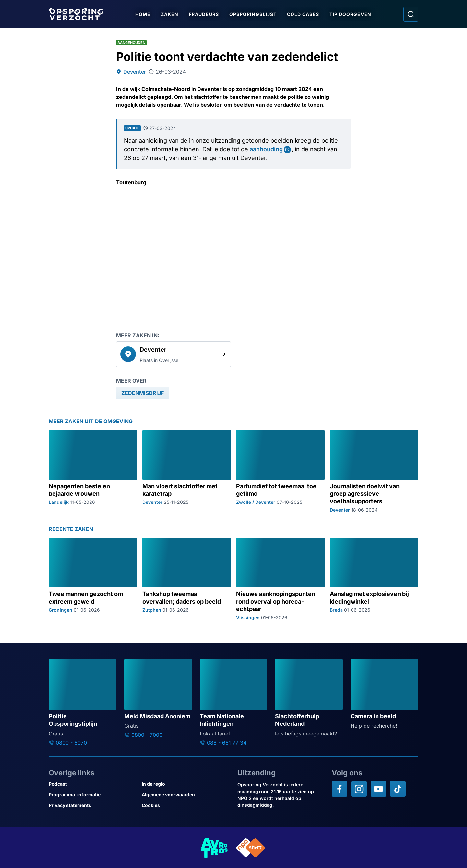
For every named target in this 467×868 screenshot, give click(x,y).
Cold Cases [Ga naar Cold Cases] (303, 14)
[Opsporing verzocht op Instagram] (359, 789)
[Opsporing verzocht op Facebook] (340, 789)
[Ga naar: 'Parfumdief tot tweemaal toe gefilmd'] (280, 471)
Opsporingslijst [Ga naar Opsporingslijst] (253, 14)
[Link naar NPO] (251, 848)
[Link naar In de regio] (186, 784)
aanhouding (266, 149)
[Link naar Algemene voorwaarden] (186, 795)
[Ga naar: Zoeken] (411, 14)
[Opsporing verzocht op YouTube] (378, 789)
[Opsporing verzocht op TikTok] (398, 789)
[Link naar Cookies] (186, 805)
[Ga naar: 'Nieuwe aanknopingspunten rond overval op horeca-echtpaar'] (280, 579)
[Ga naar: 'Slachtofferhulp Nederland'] (309, 698)
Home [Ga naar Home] (143, 14)
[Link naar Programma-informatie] (93, 795)
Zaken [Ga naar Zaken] (170, 14)
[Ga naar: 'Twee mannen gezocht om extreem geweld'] (93, 579)
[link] (174, 354)
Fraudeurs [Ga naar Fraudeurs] (204, 14)
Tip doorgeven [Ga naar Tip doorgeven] (350, 14)
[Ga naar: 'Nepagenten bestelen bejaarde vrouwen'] (93, 471)
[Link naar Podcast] (93, 784)
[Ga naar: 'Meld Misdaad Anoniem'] (158, 699)
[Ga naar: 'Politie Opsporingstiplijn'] (83, 702)
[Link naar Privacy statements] (93, 805)
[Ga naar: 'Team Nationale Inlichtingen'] (234, 702)
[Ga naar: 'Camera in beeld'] (384, 694)
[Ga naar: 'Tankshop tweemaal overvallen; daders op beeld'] (187, 579)
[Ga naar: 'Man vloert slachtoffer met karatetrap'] (187, 471)
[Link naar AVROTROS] (215, 848)
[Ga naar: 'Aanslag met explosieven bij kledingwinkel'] (374, 579)
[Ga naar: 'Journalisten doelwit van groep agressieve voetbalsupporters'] (374, 471)
